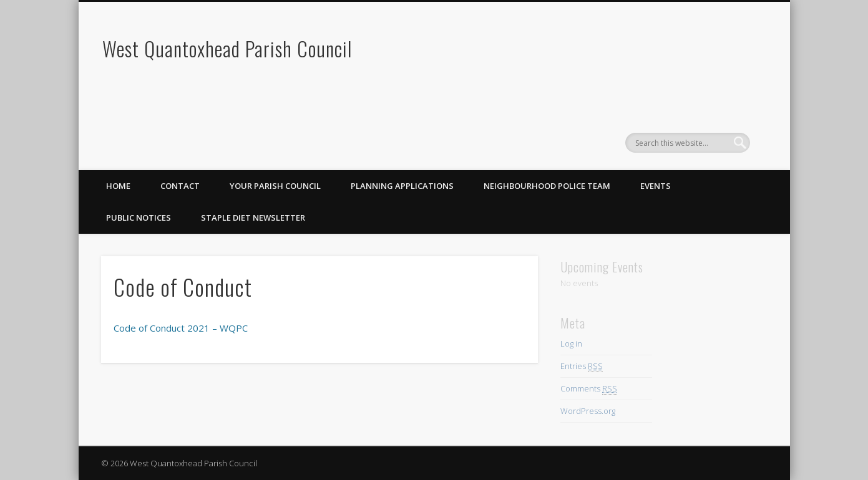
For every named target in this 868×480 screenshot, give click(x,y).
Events (656, 186)
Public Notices (139, 218)
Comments (589, 389)
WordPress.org (588, 411)
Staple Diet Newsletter (253, 218)
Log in (571, 343)
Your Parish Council (275, 186)
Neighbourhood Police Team (547, 186)
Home (118, 186)
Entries (582, 366)
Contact (180, 186)
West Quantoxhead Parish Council (227, 48)
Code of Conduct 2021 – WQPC (181, 328)
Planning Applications (402, 186)
